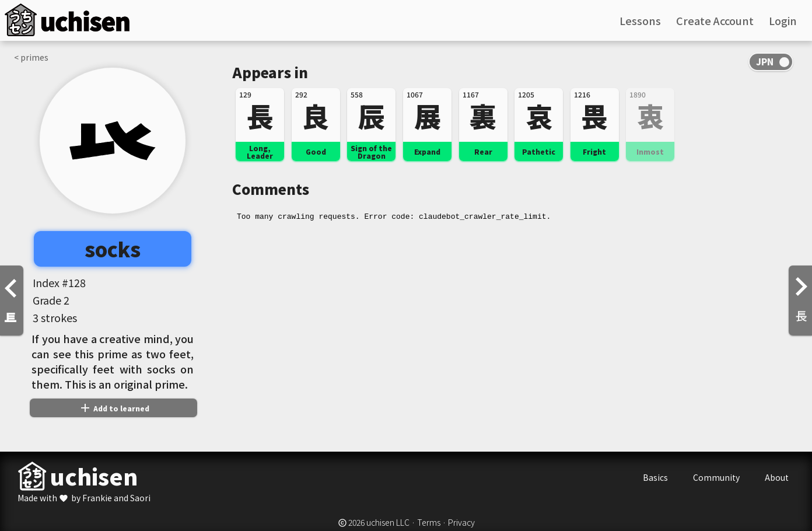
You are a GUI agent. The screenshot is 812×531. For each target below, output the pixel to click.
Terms (429, 522)
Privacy (461, 522)
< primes (31, 57)
